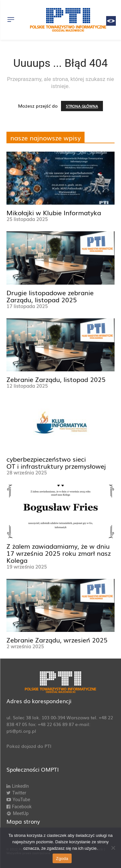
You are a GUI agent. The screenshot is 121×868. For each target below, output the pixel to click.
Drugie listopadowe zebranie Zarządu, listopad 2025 (50, 296)
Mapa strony (23, 821)
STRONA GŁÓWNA (82, 106)
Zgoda (62, 859)
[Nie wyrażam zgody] (113, 848)
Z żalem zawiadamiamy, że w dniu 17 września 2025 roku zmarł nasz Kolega (59, 553)
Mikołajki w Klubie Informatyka (54, 212)
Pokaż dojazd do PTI (29, 746)
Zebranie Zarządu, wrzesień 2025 (57, 640)
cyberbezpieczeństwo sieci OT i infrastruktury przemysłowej (56, 462)
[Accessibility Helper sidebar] (111, 21)
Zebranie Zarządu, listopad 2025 (56, 379)
